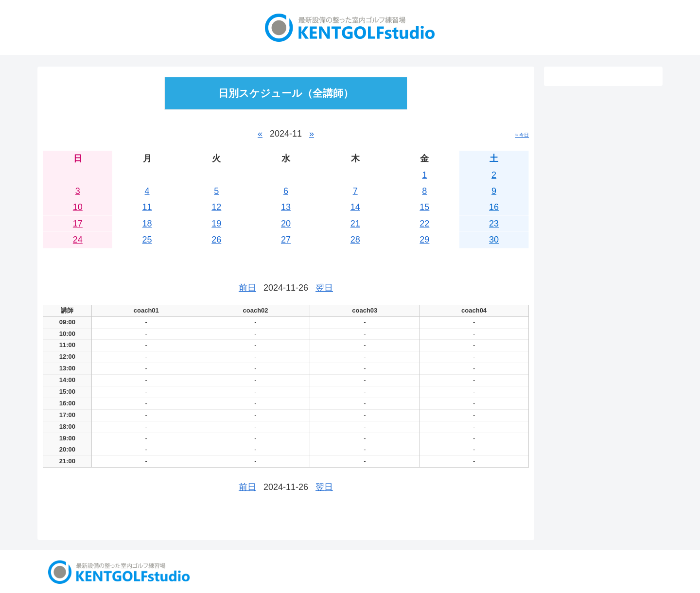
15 (424, 207)
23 (494, 224)
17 (78, 224)
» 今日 (522, 135)
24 (78, 240)
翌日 (324, 288)
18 (147, 224)
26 (216, 240)
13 (286, 207)
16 (494, 207)
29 (424, 240)
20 (286, 224)
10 (78, 207)
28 (355, 240)
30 (494, 240)
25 (147, 240)
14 (355, 207)
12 (216, 207)
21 (355, 224)
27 (286, 240)
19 (216, 224)
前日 (247, 288)
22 (424, 224)
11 (147, 207)
